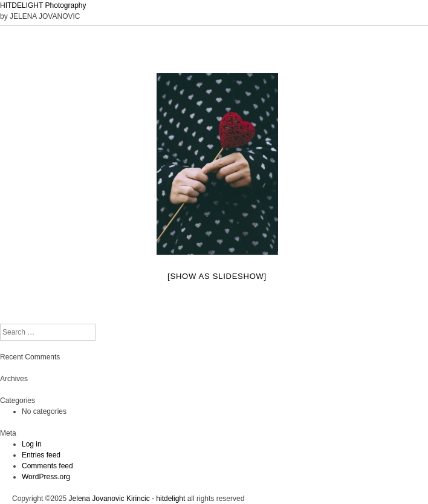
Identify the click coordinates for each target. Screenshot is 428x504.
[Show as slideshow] (217, 276)
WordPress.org (46, 477)
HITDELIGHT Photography (43, 5)
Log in (32, 444)
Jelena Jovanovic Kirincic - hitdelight (127, 499)
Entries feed (41, 455)
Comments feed (47, 466)
